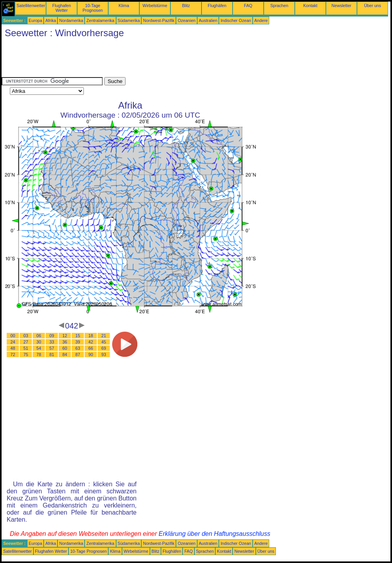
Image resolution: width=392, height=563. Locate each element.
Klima (124, 6)
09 (52, 336)
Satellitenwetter (31, 6)
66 (91, 348)
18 (91, 336)
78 (39, 354)
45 (104, 342)
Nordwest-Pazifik (159, 20)
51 (26, 348)
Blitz (186, 6)
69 (104, 348)
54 (39, 348)
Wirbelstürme (155, 6)
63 (78, 348)
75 (26, 354)
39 (78, 342)
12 (65, 336)
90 (91, 354)
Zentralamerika (100, 20)
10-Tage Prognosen (93, 8)
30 (39, 342)
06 (39, 336)
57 (52, 348)
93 (104, 354)
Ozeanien (187, 20)
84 (65, 354)
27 (26, 342)
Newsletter (341, 6)
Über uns (373, 6)
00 (13, 336)
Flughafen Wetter (62, 8)
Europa (35, 20)
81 (52, 354)
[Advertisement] (145, 59)
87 (78, 354)
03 (26, 336)
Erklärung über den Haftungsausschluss (214, 534)
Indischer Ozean (236, 20)
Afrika (51, 20)
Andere (261, 20)
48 (13, 348)
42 (91, 342)
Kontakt (310, 6)
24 (13, 342)
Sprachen (279, 6)
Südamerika (129, 20)
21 (104, 336)
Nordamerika (71, 20)
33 (52, 342)
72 (13, 354)
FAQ (248, 6)
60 (65, 348)
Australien (208, 20)
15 (78, 336)
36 (65, 342)
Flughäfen (217, 6)
